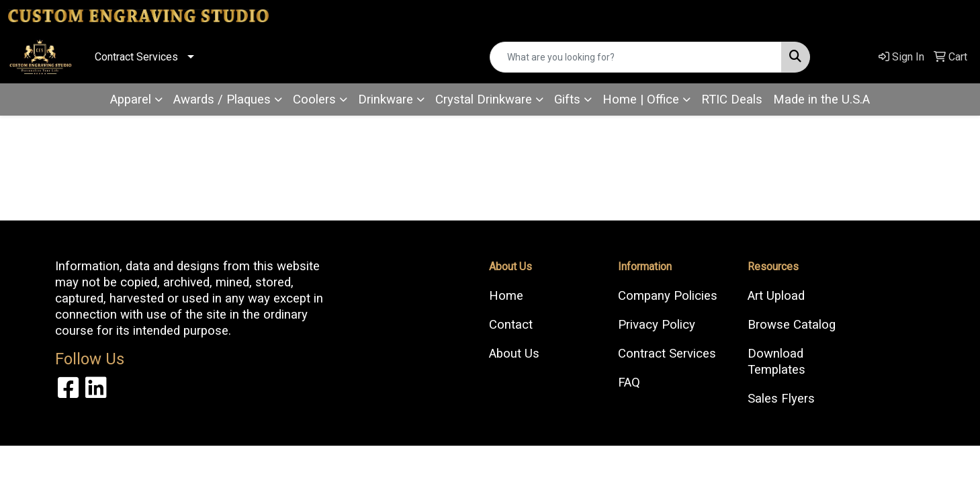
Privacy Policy (657, 325)
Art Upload (776, 296)
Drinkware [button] (386, 99)
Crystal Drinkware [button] (484, 99)
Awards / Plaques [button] (222, 99)
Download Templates (776, 362)
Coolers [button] (314, 99)
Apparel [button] (131, 99)
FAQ (629, 382)
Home (506, 296)
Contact (511, 325)
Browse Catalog (792, 325)
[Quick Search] (635, 57)
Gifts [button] (567, 99)
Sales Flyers (781, 399)
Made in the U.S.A (821, 99)
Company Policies (668, 296)
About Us (514, 354)
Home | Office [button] (641, 99)
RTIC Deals (732, 99)
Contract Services (136, 57)
